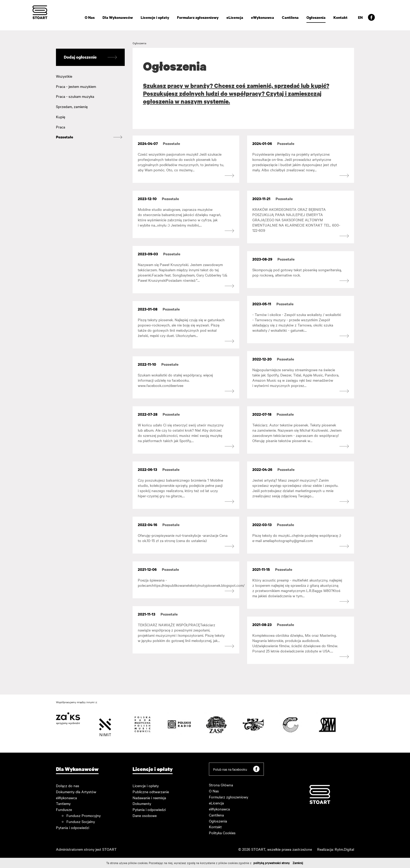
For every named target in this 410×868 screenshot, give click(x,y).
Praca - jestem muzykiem (76, 86)
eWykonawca (263, 17)
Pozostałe (65, 137)
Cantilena (290, 17)
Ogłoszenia (316, 17)
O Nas (90, 17)
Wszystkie (64, 76)
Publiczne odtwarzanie (151, 792)
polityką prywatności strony (272, 863)
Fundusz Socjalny (81, 821)
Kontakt (340, 17)
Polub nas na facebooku (236, 769)
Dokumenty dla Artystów (76, 792)
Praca (61, 127)
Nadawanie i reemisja (149, 798)
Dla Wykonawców (118, 17)
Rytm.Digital (344, 849)
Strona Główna (221, 785)
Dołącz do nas (68, 786)
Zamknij (298, 863)
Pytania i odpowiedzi (73, 827)
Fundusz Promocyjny (84, 815)
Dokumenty (142, 803)
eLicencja (235, 17)
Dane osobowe (145, 815)
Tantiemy (63, 803)
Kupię (61, 117)
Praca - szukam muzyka (75, 96)
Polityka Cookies (222, 833)
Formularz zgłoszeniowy (198, 17)
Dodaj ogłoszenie (90, 57)
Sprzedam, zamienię (72, 106)
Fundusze (64, 809)
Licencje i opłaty (155, 17)
